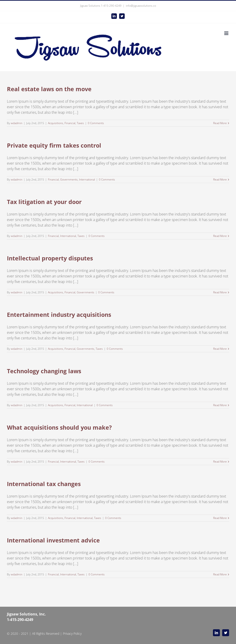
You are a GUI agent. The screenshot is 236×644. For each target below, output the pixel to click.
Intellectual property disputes (50, 258)
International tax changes (44, 484)
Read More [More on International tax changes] (220, 518)
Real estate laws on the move (49, 89)
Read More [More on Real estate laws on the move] (220, 123)
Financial (70, 123)
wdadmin (17, 123)
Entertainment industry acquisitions (59, 315)
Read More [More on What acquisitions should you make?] (220, 462)
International (87, 179)
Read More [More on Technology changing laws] (220, 405)
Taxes (80, 123)
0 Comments (96, 123)
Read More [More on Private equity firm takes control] (220, 179)
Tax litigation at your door (44, 202)
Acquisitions (56, 123)
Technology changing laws (44, 371)
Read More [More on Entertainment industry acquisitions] (220, 349)
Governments (69, 179)
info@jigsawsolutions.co (141, 6)
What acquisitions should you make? (59, 427)
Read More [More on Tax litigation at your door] (220, 236)
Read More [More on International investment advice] (220, 574)
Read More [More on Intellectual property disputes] (220, 292)
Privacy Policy (72, 634)
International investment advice (53, 540)
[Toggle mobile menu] (227, 33)
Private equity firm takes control (54, 145)
